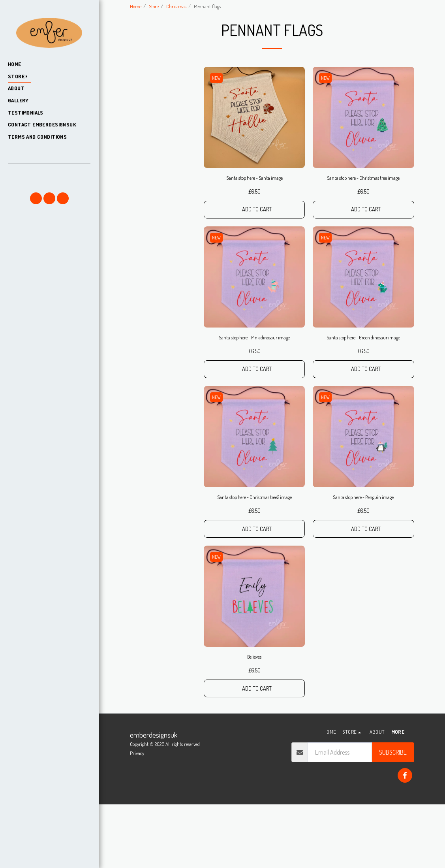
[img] (254, 136)
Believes (254, 717)
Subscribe (393, 816)
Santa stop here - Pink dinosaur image (254, 376)
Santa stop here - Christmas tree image (363, 203)
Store (154, 6)
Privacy (137, 817)
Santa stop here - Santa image (254, 198)
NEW (218, 97)
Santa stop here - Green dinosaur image (363, 376)
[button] (49, 174)
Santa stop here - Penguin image (363, 544)
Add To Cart (257, 241)
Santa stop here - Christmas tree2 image (254, 549)
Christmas (176, 6)
